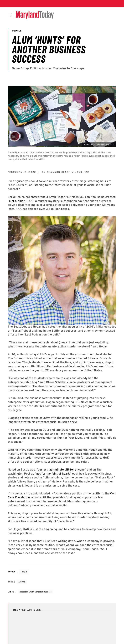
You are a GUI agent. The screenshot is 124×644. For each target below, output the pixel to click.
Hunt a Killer (16, 201)
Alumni (22, 582)
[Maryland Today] (35, 15)
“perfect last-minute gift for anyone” (61, 469)
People (24, 572)
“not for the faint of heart (52, 474)
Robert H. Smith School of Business (36, 592)
